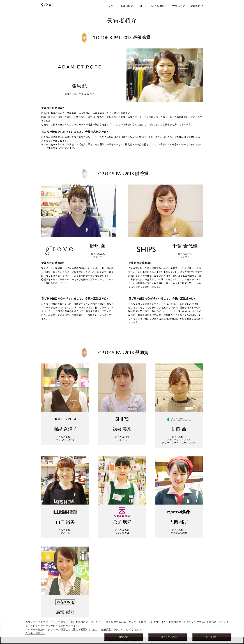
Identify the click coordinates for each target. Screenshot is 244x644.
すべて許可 (212, 637)
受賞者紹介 (197, 6)
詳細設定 (124, 637)
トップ (110, 6)
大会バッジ (179, 6)
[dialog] (122, 630)
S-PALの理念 (126, 6)
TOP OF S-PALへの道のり (153, 6)
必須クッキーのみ (168, 637)
